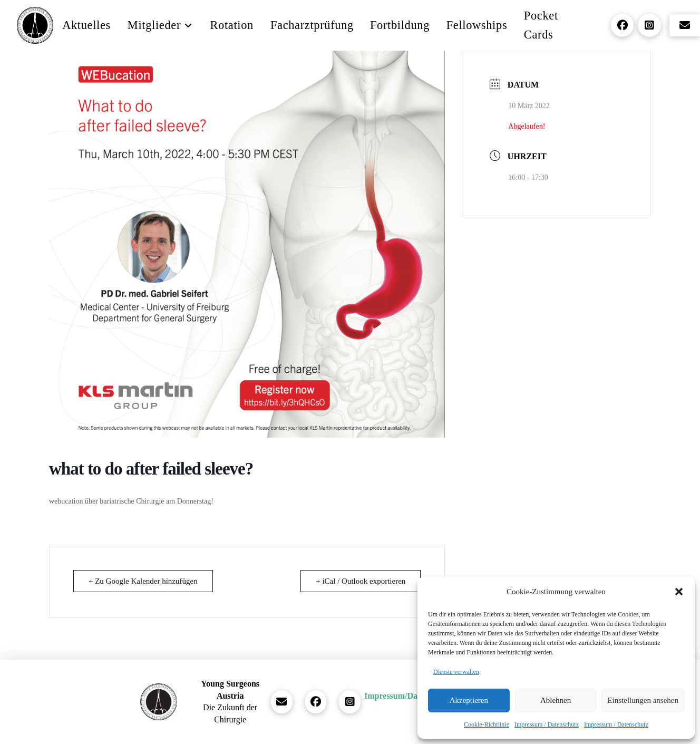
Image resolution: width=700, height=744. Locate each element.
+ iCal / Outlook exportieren (361, 581)
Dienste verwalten (456, 672)
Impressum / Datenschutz (547, 724)
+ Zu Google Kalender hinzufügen (143, 581)
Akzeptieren (469, 700)
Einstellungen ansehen (643, 700)
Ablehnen (556, 700)
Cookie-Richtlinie (487, 724)
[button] (679, 592)
